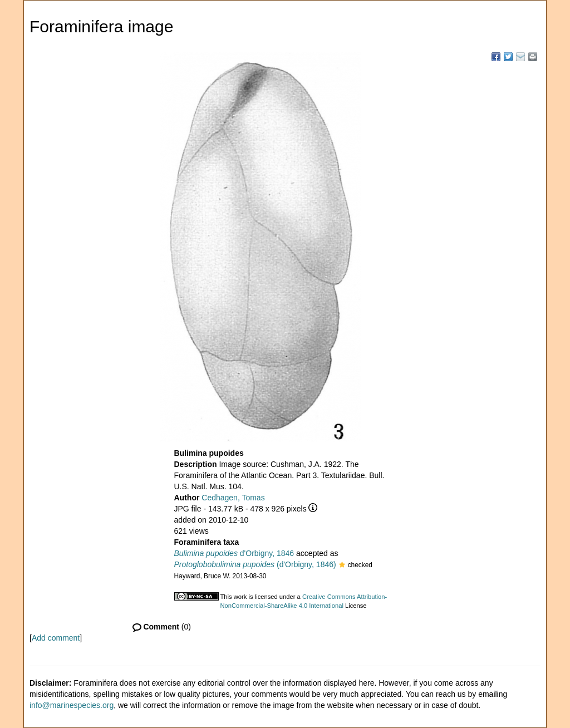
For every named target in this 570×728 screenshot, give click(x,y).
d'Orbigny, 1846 (234, 553)
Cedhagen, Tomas (233, 498)
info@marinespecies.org (72, 705)
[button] (342, 565)
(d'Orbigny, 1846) (255, 564)
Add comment (56, 638)
